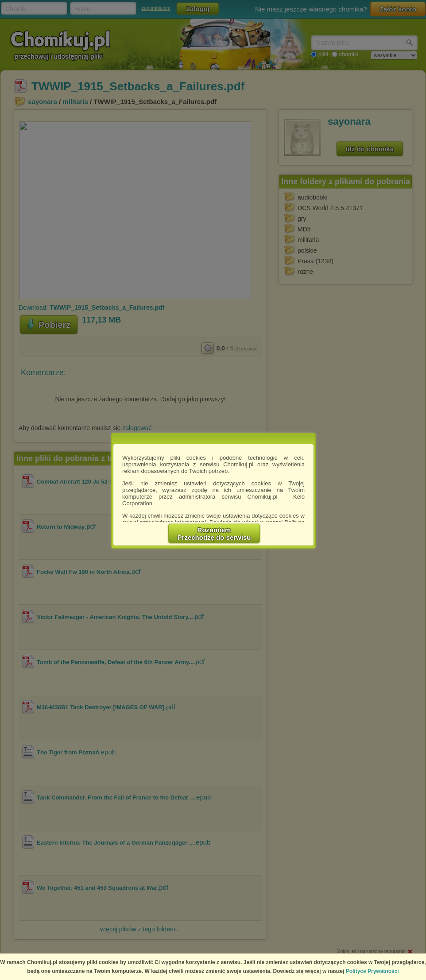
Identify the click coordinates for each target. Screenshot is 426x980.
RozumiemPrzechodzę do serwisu (214, 534)
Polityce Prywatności (372, 971)
